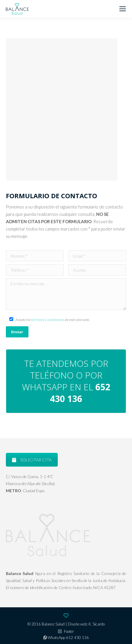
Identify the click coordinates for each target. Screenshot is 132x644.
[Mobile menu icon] (123, 9)
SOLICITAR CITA (32, 460)
